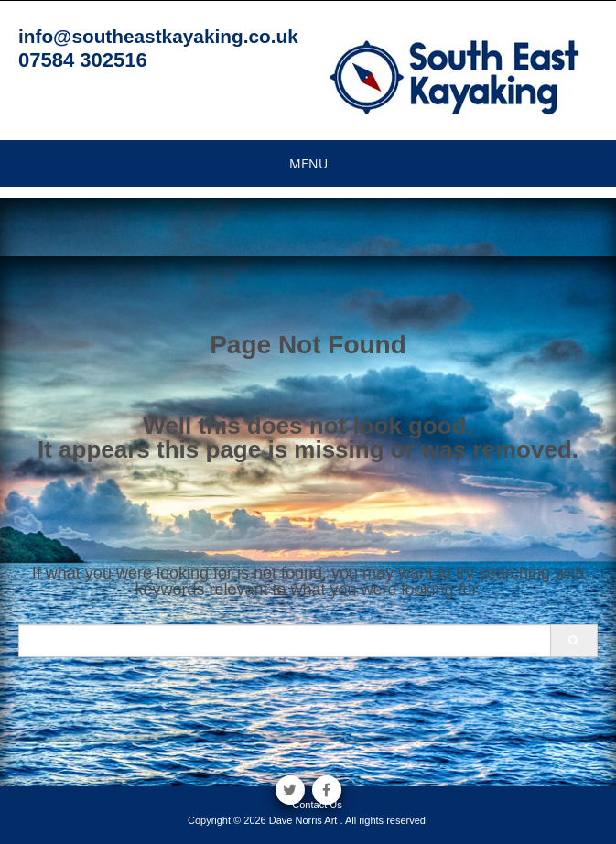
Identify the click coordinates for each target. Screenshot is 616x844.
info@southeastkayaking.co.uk (158, 36)
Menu (308, 163)
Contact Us (317, 805)
